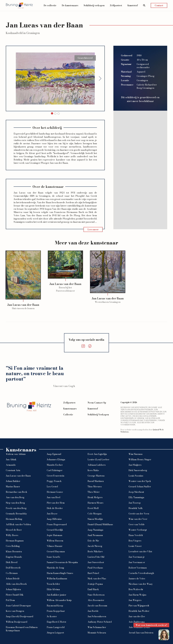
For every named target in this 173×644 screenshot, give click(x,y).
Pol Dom (10, 600)
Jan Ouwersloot (96, 562)
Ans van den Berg (15, 497)
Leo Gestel (52, 487)
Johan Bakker (13, 481)
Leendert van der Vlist (140, 551)
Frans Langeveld (56, 627)
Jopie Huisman (54, 535)
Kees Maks (93, 470)
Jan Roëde (93, 611)
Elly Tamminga (136, 497)
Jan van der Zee (137, 616)
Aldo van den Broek (16, 584)
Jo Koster (52, 616)
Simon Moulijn (95, 519)
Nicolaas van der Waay (141, 584)
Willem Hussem (55, 541)
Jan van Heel (54, 497)
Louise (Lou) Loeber (98, 459)
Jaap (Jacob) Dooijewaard (19, 616)
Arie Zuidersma (137, 622)
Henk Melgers (95, 497)
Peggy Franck (54, 481)
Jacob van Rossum (97, 606)
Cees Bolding (13, 546)
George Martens (96, 476)
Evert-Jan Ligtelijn (97, 454)
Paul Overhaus (95, 568)
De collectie (50, 5)
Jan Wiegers (135, 600)
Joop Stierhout (136, 492)
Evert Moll (93, 508)
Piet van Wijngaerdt (139, 606)
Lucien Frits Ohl (96, 557)
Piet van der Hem (56, 503)
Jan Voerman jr (137, 557)
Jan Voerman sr (137, 562)
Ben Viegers (135, 541)
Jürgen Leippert (55, 633)
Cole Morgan (95, 514)
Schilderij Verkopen (98, 415)
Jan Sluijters (135, 465)
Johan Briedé (13, 579)
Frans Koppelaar (56, 611)
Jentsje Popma (95, 584)
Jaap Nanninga (95, 530)
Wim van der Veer (138, 519)
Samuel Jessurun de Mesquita (62, 562)
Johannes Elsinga (56, 459)
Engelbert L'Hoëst (56, 622)
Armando (11, 465)
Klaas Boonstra (14, 551)
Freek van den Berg (16, 508)
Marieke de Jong (55, 568)
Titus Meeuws (95, 487)
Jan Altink (11, 459)
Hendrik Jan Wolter (139, 611)
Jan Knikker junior (56, 595)
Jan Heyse (52, 514)
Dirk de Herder (55, 508)
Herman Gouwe (55, 492)
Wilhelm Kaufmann (57, 579)
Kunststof (133, 5)
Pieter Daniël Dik (15, 595)
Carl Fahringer (55, 470)
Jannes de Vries (137, 579)
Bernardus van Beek (16, 492)
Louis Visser (135, 546)
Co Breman (12, 573)
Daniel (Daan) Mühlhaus (100, 524)
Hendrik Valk (136, 508)
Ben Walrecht (136, 589)
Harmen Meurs (95, 503)
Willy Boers (12, 535)
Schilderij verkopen (94, 5)
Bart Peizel (93, 573)
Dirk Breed (12, 562)
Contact (159, 5)
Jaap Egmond (54, 454)
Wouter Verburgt (138, 530)
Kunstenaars (70, 409)
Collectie (68, 415)
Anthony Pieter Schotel (100, 622)
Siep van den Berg (15, 503)
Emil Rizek (93, 589)
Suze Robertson (96, 595)
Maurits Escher (55, 465)
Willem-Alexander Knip (59, 600)
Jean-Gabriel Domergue (18, 606)
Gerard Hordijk (55, 530)
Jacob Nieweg (95, 546)
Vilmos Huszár (55, 546)
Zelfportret (116, 5)
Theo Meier (94, 492)
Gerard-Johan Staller (140, 487)
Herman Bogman (15, 541)
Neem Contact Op (97, 403)
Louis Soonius (136, 476)
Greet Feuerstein (55, 476)
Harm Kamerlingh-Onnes (60, 573)
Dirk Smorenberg (138, 470)
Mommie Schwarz (97, 633)
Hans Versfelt (136, 535)
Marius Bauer (13, 487)
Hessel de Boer (14, 530)
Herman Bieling (14, 519)
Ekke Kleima (53, 589)
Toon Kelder (53, 584)
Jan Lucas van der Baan (18, 476)
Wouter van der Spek (140, 481)
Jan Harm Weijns (137, 595)
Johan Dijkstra (13, 589)
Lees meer (93, 229)
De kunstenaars (70, 5)
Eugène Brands (14, 557)
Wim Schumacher (97, 627)
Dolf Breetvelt (13, 568)
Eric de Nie (93, 541)
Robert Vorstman (138, 568)
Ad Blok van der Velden (18, 524)
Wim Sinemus (136, 454)
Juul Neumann (95, 535)
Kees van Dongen (15, 611)
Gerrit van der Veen (139, 514)
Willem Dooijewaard (16, 622)
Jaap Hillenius (54, 519)
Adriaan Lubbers (97, 465)
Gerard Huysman (56, 551)
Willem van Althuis (16, 454)
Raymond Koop (55, 606)
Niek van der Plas (97, 579)
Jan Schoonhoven (97, 616)
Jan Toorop (135, 503)
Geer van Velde (137, 524)
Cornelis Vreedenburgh (141, 573)
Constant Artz (13, 470)
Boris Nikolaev (95, 551)
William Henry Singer (140, 459)
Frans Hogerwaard (57, 524)
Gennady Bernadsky (16, 514)
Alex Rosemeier (96, 600)
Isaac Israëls (53, 557)
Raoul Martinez (96, 481)
